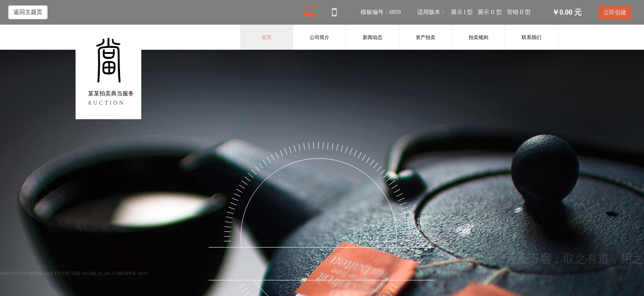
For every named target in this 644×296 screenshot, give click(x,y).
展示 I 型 (462, 12)
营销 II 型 (519, 12)
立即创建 (615, 13)
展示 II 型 (490, 12)
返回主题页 (28, 12)
